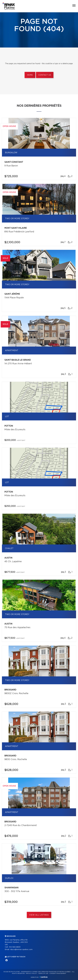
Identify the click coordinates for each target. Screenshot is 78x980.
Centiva (44, 977)
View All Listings (39, 915)
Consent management (58, 973)
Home (30, 75)
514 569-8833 (15, 947)
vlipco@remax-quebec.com (21, 950)
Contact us (45, 75)
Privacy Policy (31, 973)
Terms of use (43, 973)
